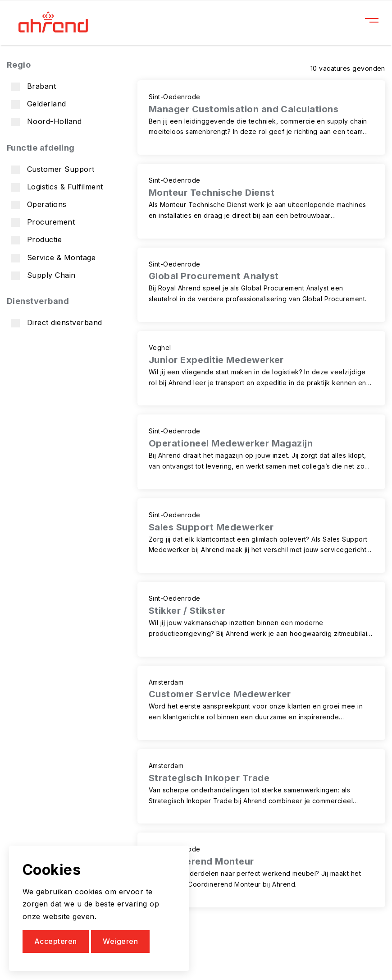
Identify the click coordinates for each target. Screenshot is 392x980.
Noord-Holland (46, 122)
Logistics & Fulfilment (57, 187)
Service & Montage (53, 258)
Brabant (34, 86)
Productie (36, 240)
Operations (39, 205)
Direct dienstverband (57, 323)
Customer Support (53, 169)
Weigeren (120, 941)
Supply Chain (43, 275)
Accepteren (56, 941)
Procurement (43, 222)
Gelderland (39, 104)
